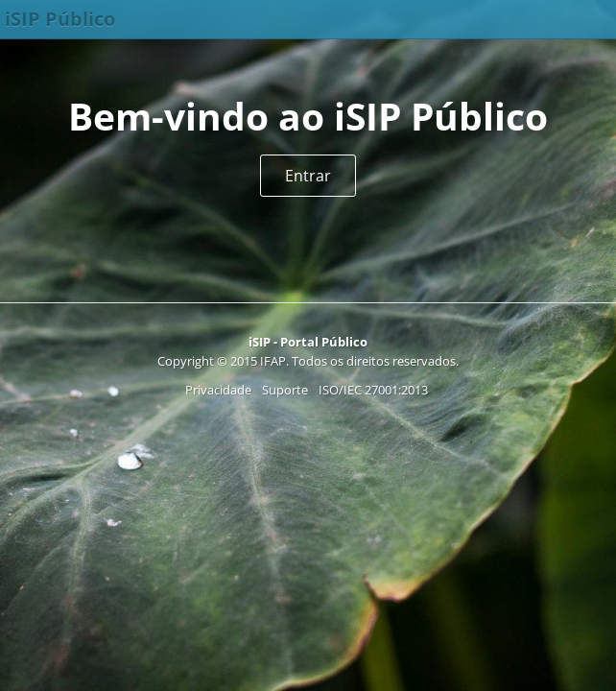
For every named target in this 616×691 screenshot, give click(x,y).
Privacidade (218, 390)
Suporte (285, 390)
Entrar (308, 176)
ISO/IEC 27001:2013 (373, 390)
